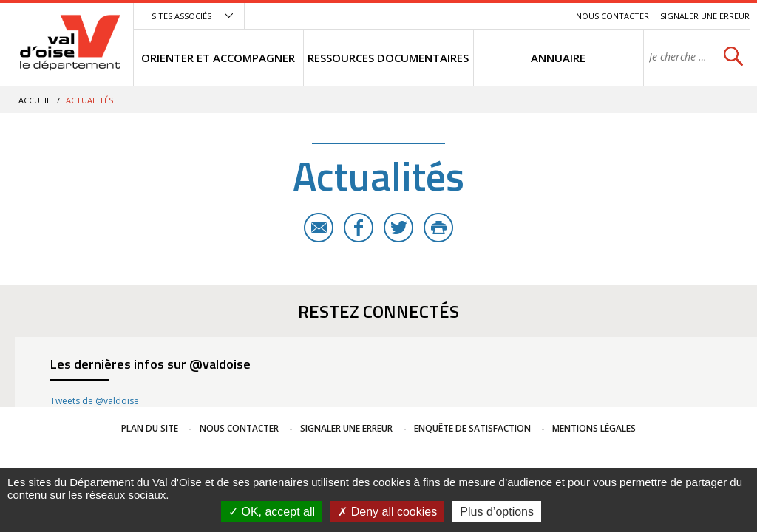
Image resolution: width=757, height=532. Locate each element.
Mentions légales (594, 428)
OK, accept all (272, 512)
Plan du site (150, 428)
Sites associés (181, 16)
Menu (457, 16)
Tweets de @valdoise (95, 401)
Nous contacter (612, 16)
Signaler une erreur (705, 16)
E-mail (319, 228)
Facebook (359, 228)
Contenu (495, 16)
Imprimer (438, 228)
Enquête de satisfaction (472, 428)
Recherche (544, 16)
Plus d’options (497, 512)
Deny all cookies (387, 512)
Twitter (398, 228)
